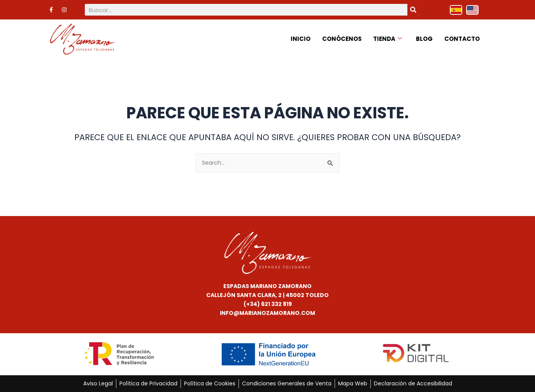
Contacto (462, 39)
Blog (424, 39)
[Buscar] (413, 10)
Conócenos (342, 39)
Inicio (300, 39)
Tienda (388, 39)
